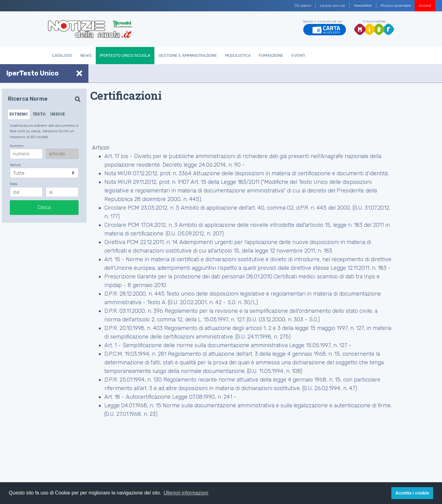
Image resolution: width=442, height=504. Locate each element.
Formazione (271, 55)
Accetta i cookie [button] (412, 493)
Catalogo (62, 55)
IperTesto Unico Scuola (125, 55)
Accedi (425, 6)
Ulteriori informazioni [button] (186, 493)
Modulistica (238, 55)
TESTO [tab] (39, 114)
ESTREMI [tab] (19, 114)
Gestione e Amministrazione (188, 55)
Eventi (298, 55)
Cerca (44, 207)
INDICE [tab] (57, 114)
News (86, 55)
